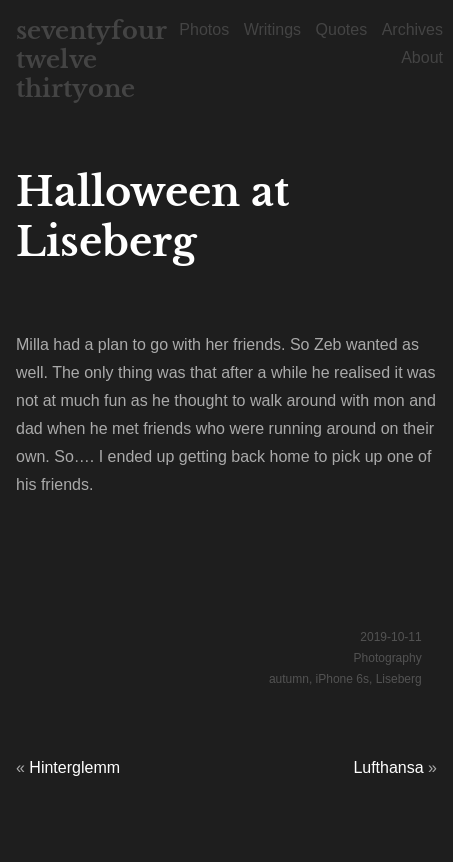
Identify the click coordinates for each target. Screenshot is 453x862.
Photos (204, 29)
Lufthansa (388, 767)
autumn (289, 679)
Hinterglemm (74, 767)
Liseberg (399, 679)
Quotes (342, 29)
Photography (388, 658)
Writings (273, 29)
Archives (412, 29)
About (422, 57)
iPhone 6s (342, 679)
